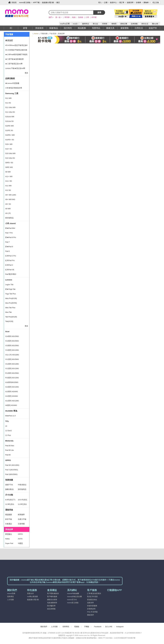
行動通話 (9, 524)
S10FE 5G (9, 130)
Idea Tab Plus (10, 308)
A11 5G (8, 190)
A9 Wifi (8, 209)
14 (6, 426)
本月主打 (9, 40)
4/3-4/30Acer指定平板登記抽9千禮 (16, 46)
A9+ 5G (8, 204)
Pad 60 (8, 455)
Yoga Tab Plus (11, 294)
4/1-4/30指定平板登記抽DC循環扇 (16, 51)
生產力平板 (22, 519)
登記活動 (156, 2)
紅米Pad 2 (9, 265)
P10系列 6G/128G (12, 378)
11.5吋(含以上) (22, 505)
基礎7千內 (9, 485)
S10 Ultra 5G (10, 158)
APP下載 (36, 2)
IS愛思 (20, 543)
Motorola (9, 441)
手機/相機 (44, 34)
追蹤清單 (130, 2)
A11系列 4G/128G (12, 401)
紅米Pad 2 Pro (11, 256)
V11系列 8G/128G (12, 364)
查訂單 (122, 2)
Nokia (7, 539)
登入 (100, 2)
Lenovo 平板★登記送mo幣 (15, 68)
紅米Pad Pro (10, 260)
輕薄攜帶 (21, 515)
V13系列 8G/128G (12, 350)
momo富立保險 (25, 2)
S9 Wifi (8, 172)
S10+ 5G (9, 149)
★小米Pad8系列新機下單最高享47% (16, 55)
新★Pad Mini (10, 228)
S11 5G (8, 103)
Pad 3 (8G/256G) (12, 470)
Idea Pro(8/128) (11, 298)
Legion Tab (9, 285)
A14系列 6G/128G (12, 387)
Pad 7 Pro (9, 233)
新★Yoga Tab (10, 289)
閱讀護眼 (9, 515)
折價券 (139, 2)
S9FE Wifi (9, 167)
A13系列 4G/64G (12, 392)
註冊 (106, 2)
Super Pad (9, 543)
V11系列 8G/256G (12, 359)
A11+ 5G (9, 181)
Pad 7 (7, 242)
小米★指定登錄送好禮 (14, 88)
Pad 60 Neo (10, 446)
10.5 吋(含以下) (23, 500)
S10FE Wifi (9, 126)
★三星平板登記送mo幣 (14, 64)
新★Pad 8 (9, 247)
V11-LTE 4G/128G (12, 355)
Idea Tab (8, 312)
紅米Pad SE (10, 270)
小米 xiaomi (11, 223)
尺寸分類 (9, 495)
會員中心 (113, 2)
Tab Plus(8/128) (11, 317)
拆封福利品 (9, 218)
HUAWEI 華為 (11, 411)
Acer (7, 331)
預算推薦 (9, 480)
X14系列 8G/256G (12, 336)
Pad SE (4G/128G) (12, 465)
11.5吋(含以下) (10, 505)
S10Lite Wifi (10, 117)
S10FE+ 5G (10, 140)
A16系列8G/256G (12, 382)
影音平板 (9, 519)
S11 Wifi (8, 98)
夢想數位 (9, 534)
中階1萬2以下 (22, 485)
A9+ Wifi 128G (11, 195)
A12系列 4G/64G (12, 396)
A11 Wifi (8, 186)
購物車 (146, 2)
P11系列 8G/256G (12, 373)
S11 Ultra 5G (10, 112)
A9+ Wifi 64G (10, 199)
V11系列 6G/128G (12, 369)
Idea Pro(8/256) (11, 303)
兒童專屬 (21, 524)
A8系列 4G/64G (11, 405)
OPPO (8, 460)
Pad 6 (7, 251)
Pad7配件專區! (11, 274)
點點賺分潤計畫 (48, 2)
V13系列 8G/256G (12, 346)
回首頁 (14, 2)
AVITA (20, 539)
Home (36, 34)
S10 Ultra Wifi (10, 153)
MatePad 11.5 (10, 416)
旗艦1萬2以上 (9, 490)
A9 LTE (8, 213)
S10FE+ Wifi (10, 135)
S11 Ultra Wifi (10, 107)
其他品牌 (9, 529)
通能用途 (9, 510)
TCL (7, 421)
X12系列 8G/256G (12, 341)
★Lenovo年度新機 (12, 83)
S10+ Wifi (9, 144)
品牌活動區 (10, 78)
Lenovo (9, 280)
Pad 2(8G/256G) (11, 474)
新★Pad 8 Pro (11, 237)
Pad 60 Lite (9, 450)
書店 (58, 2)
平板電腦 (53, 34)
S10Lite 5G (9, 121)
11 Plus (8, 435)
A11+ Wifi (9, 176)
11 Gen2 (8, 431)
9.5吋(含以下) (10, 500)
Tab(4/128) (9, 321)
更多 (26, 73)
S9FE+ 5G (9, 163)
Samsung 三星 (12, 93)
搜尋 (99, 12)
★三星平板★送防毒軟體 (14, 59)
